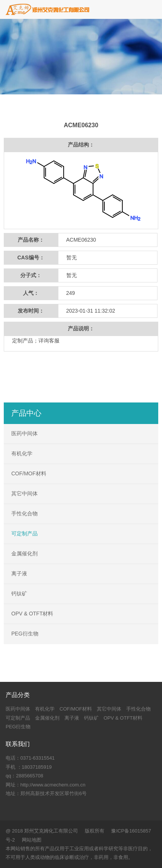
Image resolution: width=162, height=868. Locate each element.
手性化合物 (24, 513)
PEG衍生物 (25, 634)
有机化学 (22, 453)
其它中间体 (24, 493)
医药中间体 (24, 433)
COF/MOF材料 (29, 473)
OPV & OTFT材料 (32, 614)
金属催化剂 (24, 553)
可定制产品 (24, 533)
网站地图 (32, 840)
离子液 (19, 574)
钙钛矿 (19, 594)
